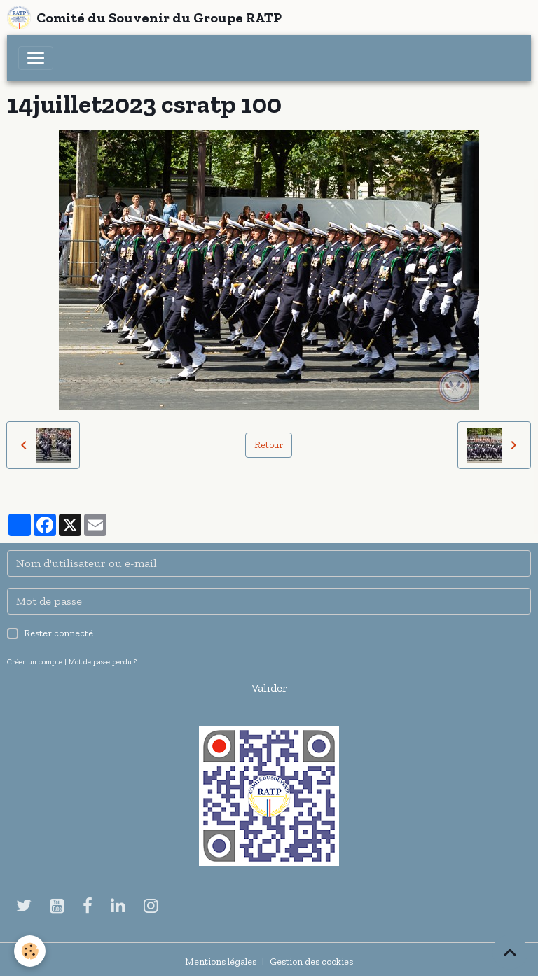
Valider (269, 688)
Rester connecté (58, 633)
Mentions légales (221, 961)
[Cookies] (30, 951)
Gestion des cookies (311, 961)
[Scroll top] (510, 952)
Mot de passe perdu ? (103, 661)
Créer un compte (35, 661)
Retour (269, 445)
